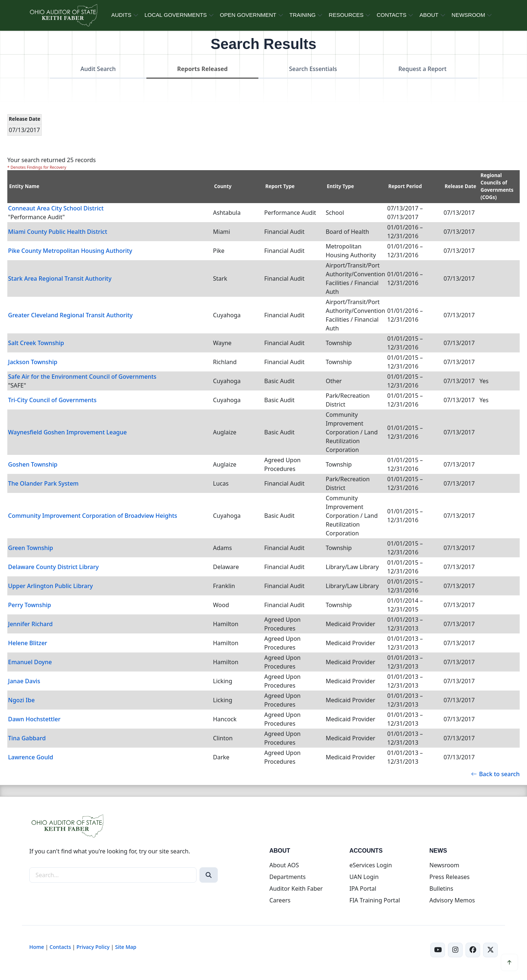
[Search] (209, 875)
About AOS (284, 865)
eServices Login (371, 865)
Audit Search (98, 69)
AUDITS (121, 15)
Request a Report (422, 69)
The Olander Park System (43, 483)
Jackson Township (33, 362)
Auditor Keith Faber (296, 889)
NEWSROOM (468, 15)
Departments (287, 877)
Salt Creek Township (36, 343)
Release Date (460, 186)
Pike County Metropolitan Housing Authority (70, 251)
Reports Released (202, 69)
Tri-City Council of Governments (52, 400)
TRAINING (303, 15)
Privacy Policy (93, 947)
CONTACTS (391, 15)
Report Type (280, 186)
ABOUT (429, 15)
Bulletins (441, 889)
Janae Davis (24, 681)
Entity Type (340, 186)
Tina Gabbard (27, 738)
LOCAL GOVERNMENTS (176, 15)
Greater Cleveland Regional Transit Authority (70, 315)
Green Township (31, 548)
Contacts (60, 947)
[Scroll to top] (509, 962)
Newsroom (444, 865)
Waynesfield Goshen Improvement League (67, 432)
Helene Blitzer (28, 643)
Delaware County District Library (53, 567)
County (223, 186)
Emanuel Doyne (30, 662)
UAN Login (364, 877)
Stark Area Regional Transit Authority (60, 278)
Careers (280, 900)
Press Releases (449, 877)
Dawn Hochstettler (34, 719)
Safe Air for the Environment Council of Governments (82, 377)
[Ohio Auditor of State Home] (63, 15)
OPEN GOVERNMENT (248, 15)
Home (37, 947)
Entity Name (24, 186)
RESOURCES (346, 15)
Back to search (495, 774)
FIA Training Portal (375, 900)
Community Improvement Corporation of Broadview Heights (93, 516)
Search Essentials (313, 69)
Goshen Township (33, 464)
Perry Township (29, 605)
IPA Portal (363, 889)
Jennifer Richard (30, 624)
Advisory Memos (452, 900)
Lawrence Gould (31, 757)
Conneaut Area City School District (56, 208)
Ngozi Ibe (21, 700)
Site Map (126, 947)
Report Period (405, 186)
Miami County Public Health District (58, 232)
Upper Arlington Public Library (51, 586)
